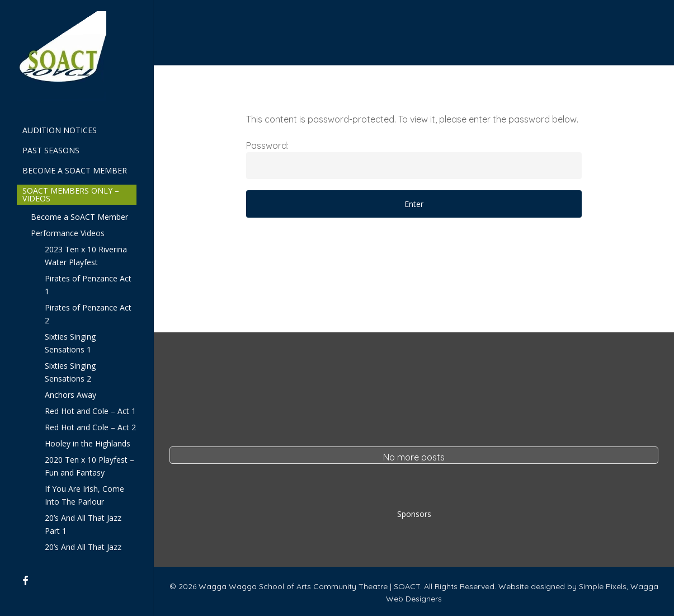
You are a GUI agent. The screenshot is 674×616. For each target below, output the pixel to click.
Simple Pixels (603, 586)
